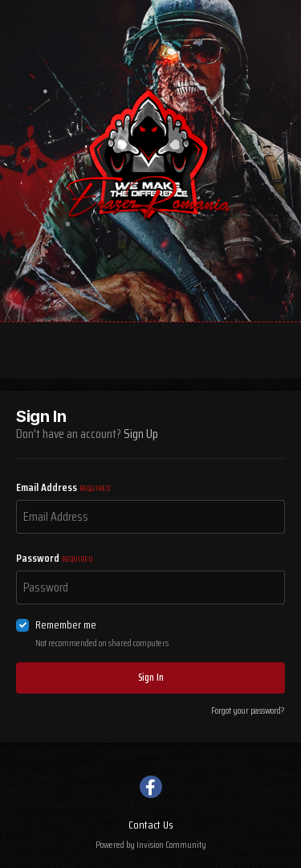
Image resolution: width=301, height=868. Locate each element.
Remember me (66, 625)
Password (54, 558)
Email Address (63, 487)
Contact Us (151, 825)
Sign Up (141, 434)
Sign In (151, 677)
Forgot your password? (248, 710)
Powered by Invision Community (151, 844)
